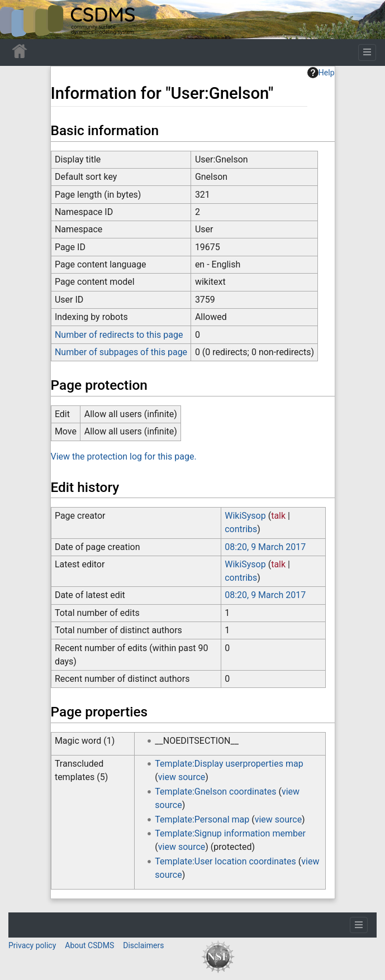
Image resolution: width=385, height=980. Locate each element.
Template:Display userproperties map (229, 764)
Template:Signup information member (230, 833)
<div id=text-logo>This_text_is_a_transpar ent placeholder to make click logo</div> (18, 20)
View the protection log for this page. (124, 456)
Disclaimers (143, 945)
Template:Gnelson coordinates (215, 792)
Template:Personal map (202, 819)
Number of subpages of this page (121, 352)
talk (278, 516)
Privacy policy (32, 945)
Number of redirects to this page (119, 335)
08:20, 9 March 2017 (265, 547)
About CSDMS (89, 945)
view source (182, 777)
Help (321, 73)
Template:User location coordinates (225, 861)
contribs (241, 529)
